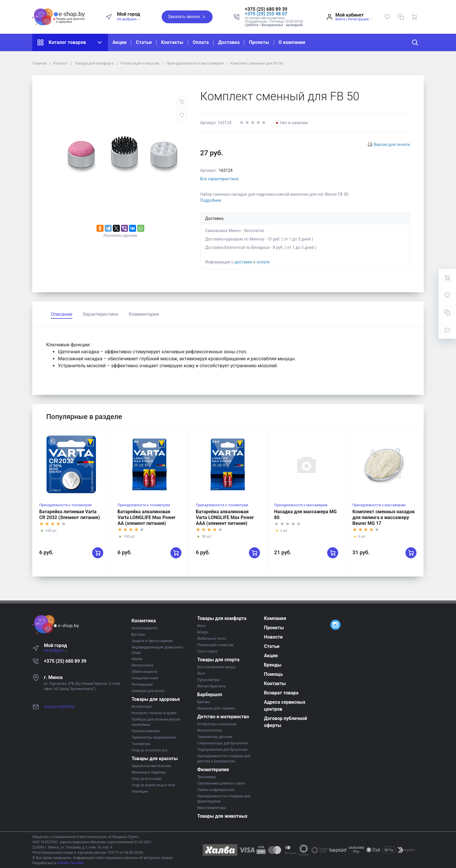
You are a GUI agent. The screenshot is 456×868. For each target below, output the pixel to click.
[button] (274, 9)
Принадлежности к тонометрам (65, 505)
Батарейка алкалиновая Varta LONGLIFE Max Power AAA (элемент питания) (225, 517)
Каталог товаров (70, 42)
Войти (340, 19)
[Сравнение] (401, 17)
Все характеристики (219, 179)
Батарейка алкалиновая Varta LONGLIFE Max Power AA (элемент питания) (147, 517)
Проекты (259, 42)
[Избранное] (387, 17)
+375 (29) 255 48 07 (266, 14)
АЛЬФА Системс (70, 863)
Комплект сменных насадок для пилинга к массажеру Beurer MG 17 (384, 517)
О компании (292, 42)
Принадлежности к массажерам (301, 505)
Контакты (172, 42)
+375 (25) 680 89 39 (65, 661)
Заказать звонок (187, 17)
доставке (243, 262)
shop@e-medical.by (59, 707)
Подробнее (211, 200)
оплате (263, 262)
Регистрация (358, 19)
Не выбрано (129, 19)
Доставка (229, 42)
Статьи (144, 42)
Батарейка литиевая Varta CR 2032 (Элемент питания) (70, 515)
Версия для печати (392, 145)
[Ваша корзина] (414, 17)
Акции (120, 42)
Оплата (201, 42)
